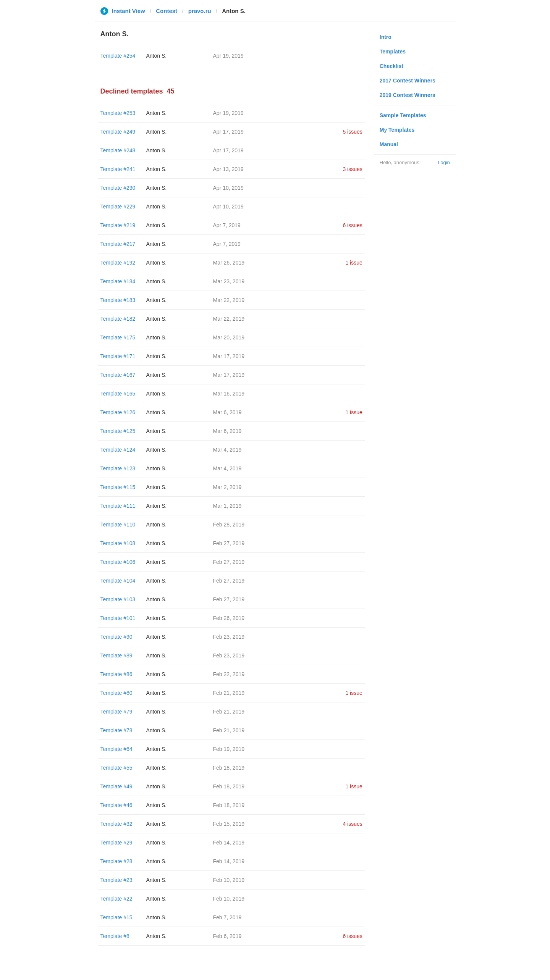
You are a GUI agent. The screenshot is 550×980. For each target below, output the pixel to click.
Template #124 (118, 450)
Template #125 (118, 431)
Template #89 (116, 655)
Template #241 (118, 169)
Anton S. (157, 56)
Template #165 (118, 394)
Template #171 (118, 356)
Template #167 (118, 375)
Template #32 (116, 824)
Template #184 (118, 281)
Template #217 (118, 244)
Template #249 (118, 132)
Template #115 (118, 487)
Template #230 (118, 188)
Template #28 (116, 861)
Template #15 (116, 917)
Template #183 (118, 300)
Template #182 (118, 319)
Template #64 (116, 749)
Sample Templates (403, 115)
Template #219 (118, 225)
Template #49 (116, 786)
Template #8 (115, 936)
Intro (386, 37)
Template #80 (116, 693)
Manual (389, 144)
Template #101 (118, 618)
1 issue (354, 263)
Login (444, 162)
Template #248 (118, 150)
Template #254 (118, 56)
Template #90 (116, 637)
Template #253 (118, 113)
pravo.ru (200, 11)
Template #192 (118, 263)
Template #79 (116, 712)
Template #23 (116, 880)
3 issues (352, 169)
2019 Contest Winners (408, 95)
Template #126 (118, 412)
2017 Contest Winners (408, 81)
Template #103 (118, 599)
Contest (167, 11)
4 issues (352, 824)
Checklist (391, 66)
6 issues (352, 225)
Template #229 (118, 207)
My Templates (397, 130)
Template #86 (116, 674)
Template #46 (116, 805)
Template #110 (118, 525)
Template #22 (116, 899)
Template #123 (118, 468)
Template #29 (116, 843)
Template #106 (118, 562)
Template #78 (116, 730)
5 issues (352, 132)
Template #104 (118, 581)
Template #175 (118, 337)
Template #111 (118, 506)
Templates (393, 52)
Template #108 (118, 543)
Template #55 (116, 768)
